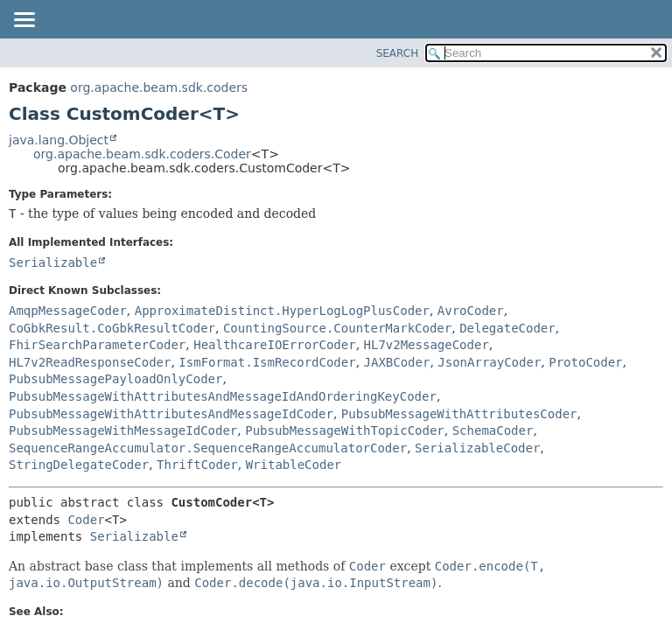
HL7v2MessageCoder (427, 345)
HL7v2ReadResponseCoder (90, 362)
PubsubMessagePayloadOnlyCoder (115, 379)
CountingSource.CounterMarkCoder (337, 328)
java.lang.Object (59, 140)
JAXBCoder (397, 362)
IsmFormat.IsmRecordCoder (267, 362)
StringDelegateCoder (79, 465)
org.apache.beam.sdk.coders (159, 87)
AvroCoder (471, 311)
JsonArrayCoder (489, 362)
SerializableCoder (477, 448)
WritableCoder (294, 465)
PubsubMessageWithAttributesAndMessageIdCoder (171, 414)
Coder (86, 520)
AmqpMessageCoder (68, 311)
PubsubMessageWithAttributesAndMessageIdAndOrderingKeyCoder (223, 396)
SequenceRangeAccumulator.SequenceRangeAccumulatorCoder (208, 448)
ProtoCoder (585, 362)
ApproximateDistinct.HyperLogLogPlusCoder (282, 311)
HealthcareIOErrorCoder (274, 345)
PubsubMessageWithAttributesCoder (459, 414)
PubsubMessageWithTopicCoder (345, 430)
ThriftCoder (197, 465)
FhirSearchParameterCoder (97, 345)
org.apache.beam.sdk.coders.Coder (142, 154)
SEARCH (398, 53)
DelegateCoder (507, 328)
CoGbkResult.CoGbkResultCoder (112, 328)
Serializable (53, 262)
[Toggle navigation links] (24, 21)
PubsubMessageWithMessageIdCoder (123, 430)
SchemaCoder (493, 430)
